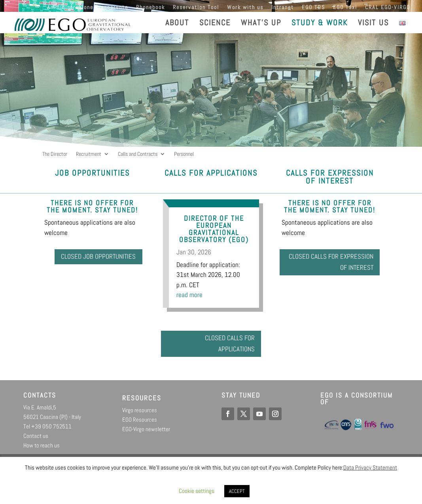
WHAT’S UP (261, 24)
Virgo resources (140, 416)
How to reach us (42, 451)
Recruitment (89, 154)
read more (189, 295)
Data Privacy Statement (370, 467)
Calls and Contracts (138, 154)
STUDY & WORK (320, 24)
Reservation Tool (196, 8)
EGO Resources (140, 425)
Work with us (245, 8)
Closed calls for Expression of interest (332, 265)
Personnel (184, 154)
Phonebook (150, 8)
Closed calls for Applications (224, 347)
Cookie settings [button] (197, 491)
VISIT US (373, 24)
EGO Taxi (345, 8)
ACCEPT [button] (237, 491)
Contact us (36, 441)
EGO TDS (313, 8)
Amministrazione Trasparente (88, 8)
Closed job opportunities (111, 265)
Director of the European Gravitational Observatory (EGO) (214, 229)
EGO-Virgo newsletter (146, 435)
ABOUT (177, 24)
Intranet (283, 8)
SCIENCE (215, 24)
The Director (55, 154)
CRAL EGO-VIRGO (388, 8)
